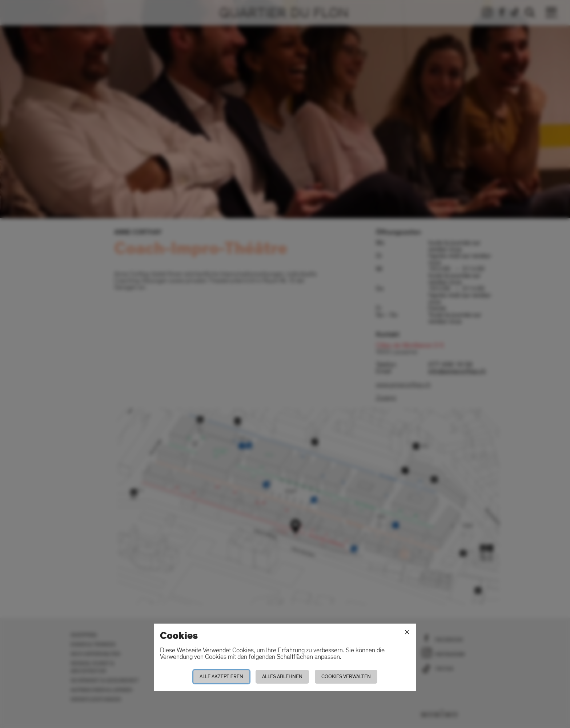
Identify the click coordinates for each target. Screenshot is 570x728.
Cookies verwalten (346, 677)
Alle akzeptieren (221, 677)
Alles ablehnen (282, 677)
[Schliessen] (407, 632)
